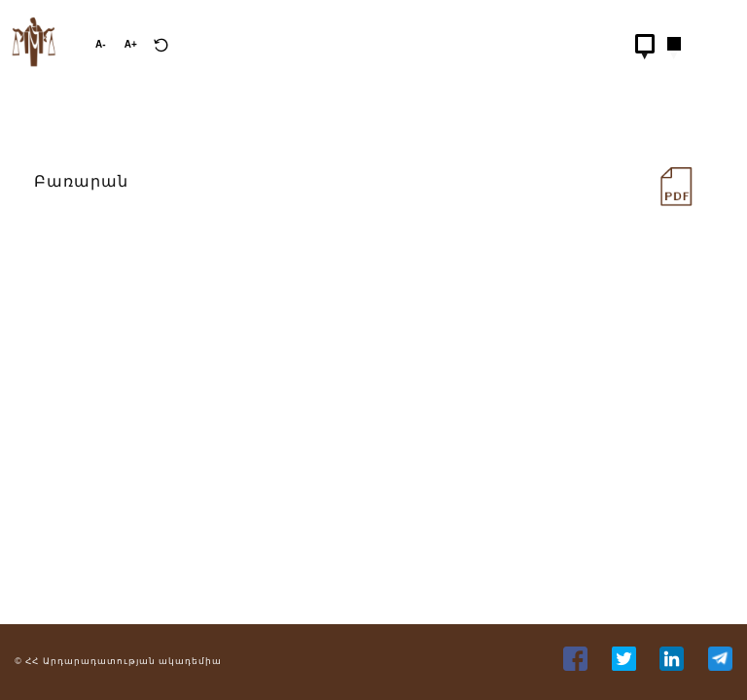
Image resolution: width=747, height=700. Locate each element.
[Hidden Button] (645, 44)
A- (101, 44)
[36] (720, 665)
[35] (674, 665)
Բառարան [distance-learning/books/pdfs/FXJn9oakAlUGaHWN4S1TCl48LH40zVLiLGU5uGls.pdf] (81, 181)
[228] (664, 182)
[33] (577, 665)
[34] (626, 665)
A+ (131, 44)
